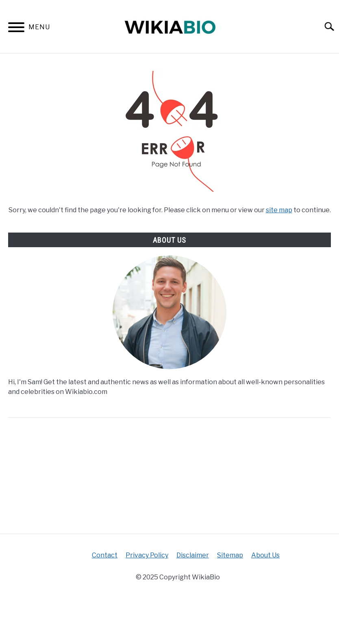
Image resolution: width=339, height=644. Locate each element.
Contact (105, 555)
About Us (265, 555)
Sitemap (230, 555)
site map (279, 210)
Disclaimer (193, 555)
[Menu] (16, 29)
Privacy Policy (147, 555)
